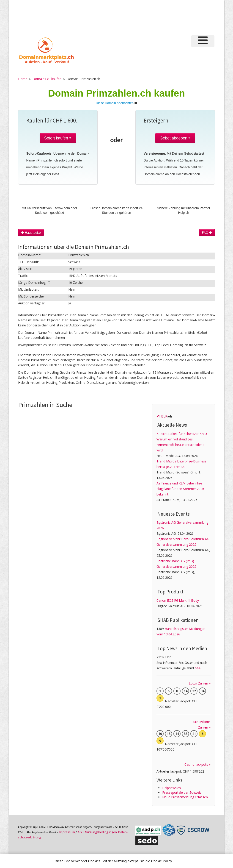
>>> (198, 668)
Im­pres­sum (67, 832)
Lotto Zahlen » (200, 683)
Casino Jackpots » (197, 764)
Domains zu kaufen (47, 79)
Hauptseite (31, 232)
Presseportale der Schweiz (182, 792)
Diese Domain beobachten (115, 103)
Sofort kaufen (58, 138)
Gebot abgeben (175, 138)
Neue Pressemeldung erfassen (185, 797)
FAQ (207, 232)
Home (23, 79)
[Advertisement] (136, 17)
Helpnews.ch (171, 788)
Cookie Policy (162, 861)
